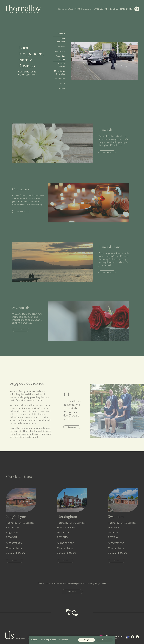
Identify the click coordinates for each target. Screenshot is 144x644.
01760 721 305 (126, 9)
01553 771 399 (74, 9)
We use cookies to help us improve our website (50, 640)
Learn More (107, 160)
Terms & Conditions (20, 638)
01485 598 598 (100, 9)
